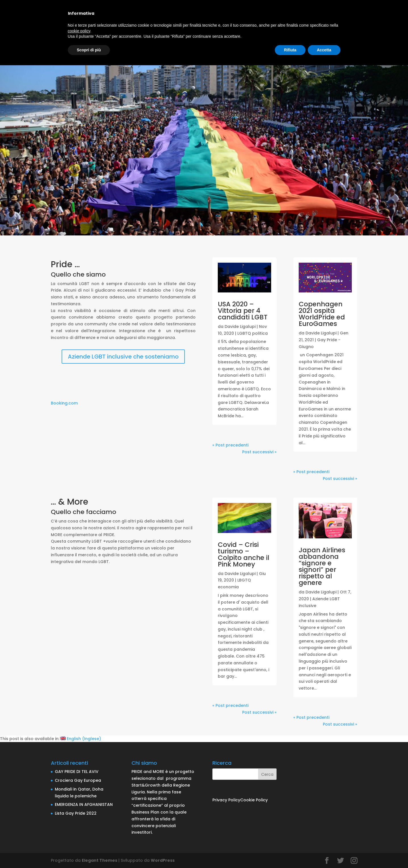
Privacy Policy (226, 800)
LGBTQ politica (253, 333)
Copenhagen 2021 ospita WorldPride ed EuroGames (322, 314)
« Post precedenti (230, 445)
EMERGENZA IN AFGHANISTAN (84, 804)
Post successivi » (259, 452)
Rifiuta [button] (290, 50)
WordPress (163, 860)
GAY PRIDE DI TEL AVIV (77, 772)
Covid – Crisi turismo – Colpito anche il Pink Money (243, 554)
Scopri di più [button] (89, 50)
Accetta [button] (324, 50)
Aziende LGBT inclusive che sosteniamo (123, 357)
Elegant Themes (100, 860)
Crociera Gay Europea (78, 780)
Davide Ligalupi (240, 326)
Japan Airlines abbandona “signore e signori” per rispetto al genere (322, 566)
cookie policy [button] (79, 31)
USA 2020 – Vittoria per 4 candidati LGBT (243, 311)
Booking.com (64, 403)
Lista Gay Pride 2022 (76, 813)
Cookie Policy (254, 800)
